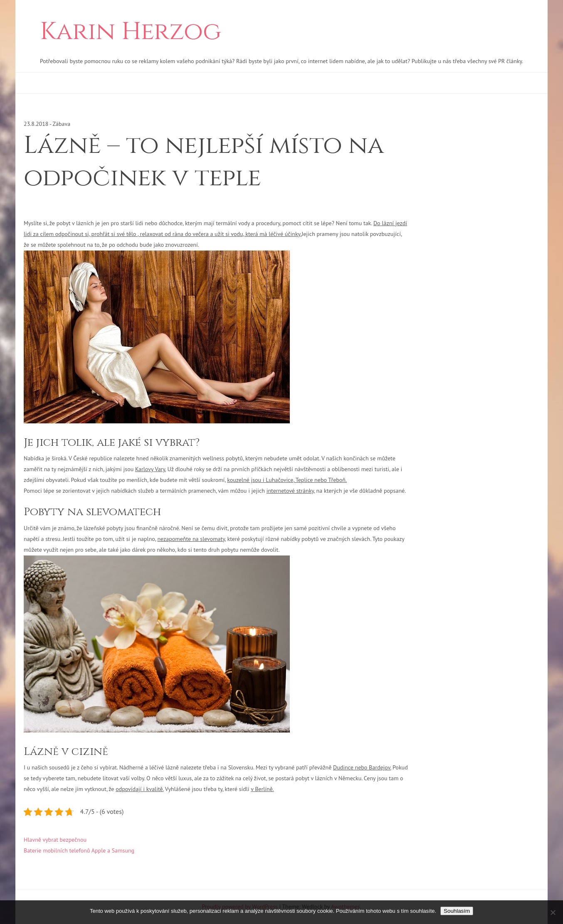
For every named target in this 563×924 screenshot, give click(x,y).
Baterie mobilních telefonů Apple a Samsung (79, 850)
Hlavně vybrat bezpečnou (55, 840)
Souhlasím (457, 911)
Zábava (61, 124)
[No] (553, 912)
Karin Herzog (131, 32)
